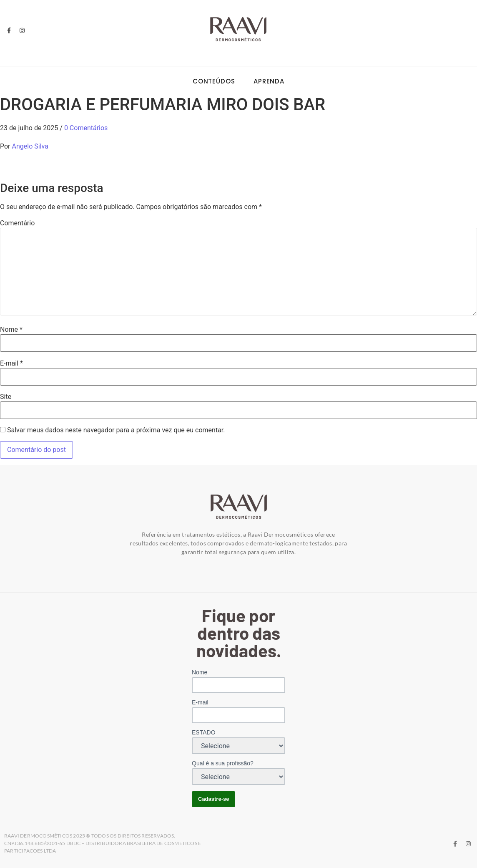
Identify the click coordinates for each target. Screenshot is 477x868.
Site (6, 397)
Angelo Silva (30, 146)
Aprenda (269, 81)
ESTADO (204, 732)
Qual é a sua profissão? (223, 763)
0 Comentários (86, 128)
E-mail (11, 363)
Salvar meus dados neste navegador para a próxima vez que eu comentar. (116, 430)
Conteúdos (214, 81)
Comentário (17, 223)
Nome (11, 330)
